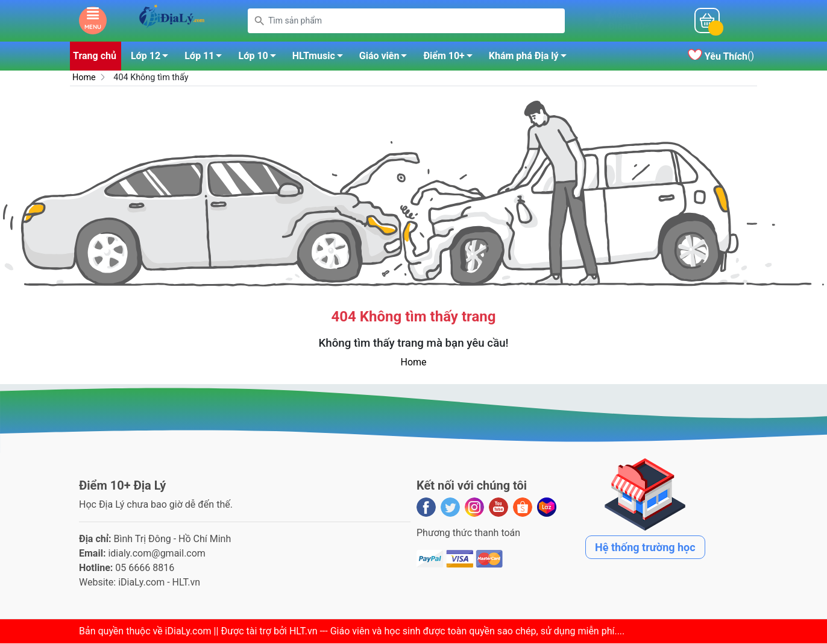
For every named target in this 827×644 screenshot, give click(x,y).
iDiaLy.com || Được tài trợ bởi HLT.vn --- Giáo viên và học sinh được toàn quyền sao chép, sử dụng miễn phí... (394, 632)
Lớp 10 (260, 58)
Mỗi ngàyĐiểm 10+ (629, 21)
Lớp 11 (206, 58)
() (721, 57)
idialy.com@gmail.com (157, 554)
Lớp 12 (153, 58)
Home (84, 78)
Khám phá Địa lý (531, 58)
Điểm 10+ (451, 58)
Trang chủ (95, 56)
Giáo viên (387, 58)
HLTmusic (321, 58)
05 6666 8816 (145, 568)
